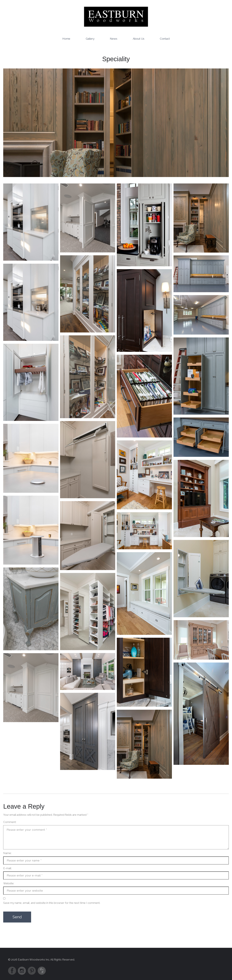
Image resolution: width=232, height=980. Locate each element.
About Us (139, 38)
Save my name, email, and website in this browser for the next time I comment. (52, 903)
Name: (7, 853)
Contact (165, 38)
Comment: (10, 822)
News (114, 38)
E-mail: (7, 868)
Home (66, 38)
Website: (9, 883)
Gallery (90, 38)
